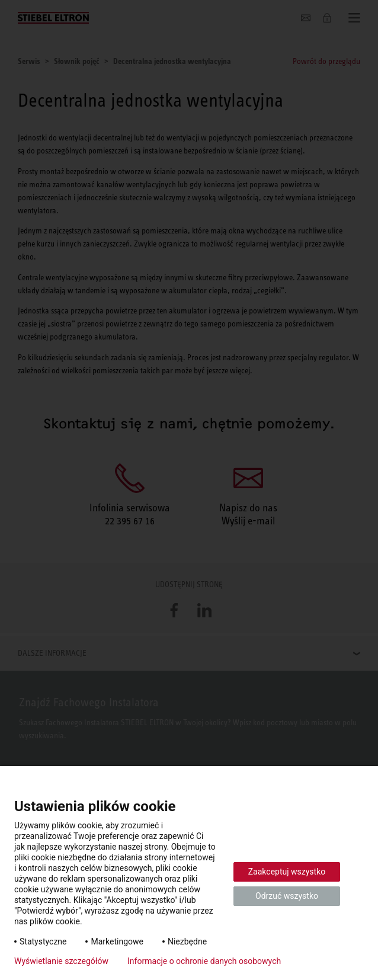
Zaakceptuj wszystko (287, 872)
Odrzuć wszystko (287, 896)
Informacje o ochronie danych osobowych (204, 961)
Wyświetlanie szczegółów (61, 961)
